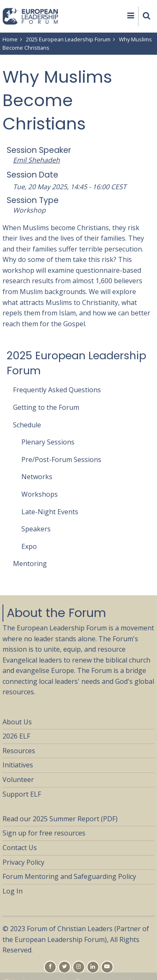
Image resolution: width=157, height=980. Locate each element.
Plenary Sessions (48, 442)
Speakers (36, 529)
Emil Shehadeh (36, 160)
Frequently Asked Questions (57, 390)
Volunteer (18, 779)
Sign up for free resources (44, 833)
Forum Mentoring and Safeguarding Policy (69, 876)
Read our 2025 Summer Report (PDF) (60, 819)
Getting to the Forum (46, 407)
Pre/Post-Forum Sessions (61, 460)
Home (10, 39)
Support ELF (22, 794)
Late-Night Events (50, 512)
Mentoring (30, 564)
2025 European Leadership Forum (68, 39)
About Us (17, 722)
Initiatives (18, 765)
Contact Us (20, 848)
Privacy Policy (23, 862)
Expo (29, 546)
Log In (13, 891)
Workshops (40, 494)
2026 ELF (16, 736)
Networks (37, 477)
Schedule (27, 425)
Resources (19, 751)
